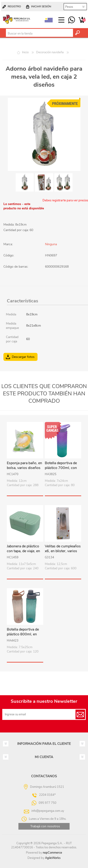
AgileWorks (53, 858)
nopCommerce (52, 853)
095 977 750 (72, 20)
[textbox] (39, 34)
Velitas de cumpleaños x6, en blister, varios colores (63, 551)
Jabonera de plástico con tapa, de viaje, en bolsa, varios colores (23, 551)
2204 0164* (47, 795)
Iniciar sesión (41, 6)
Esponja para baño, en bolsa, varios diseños (24, 466)
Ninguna (51, 244)
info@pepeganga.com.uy (48, 811)
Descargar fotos (23, 357)
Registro (14, 6)
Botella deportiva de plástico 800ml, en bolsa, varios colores (23, 634)
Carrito (82, 20)
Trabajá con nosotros (45, 826)
